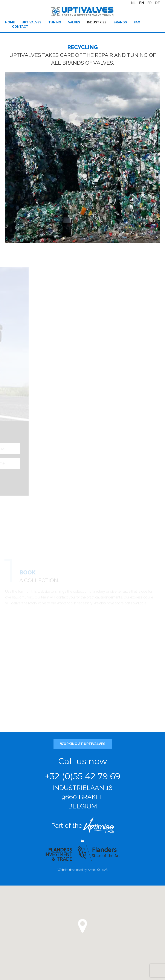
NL (133, 3)
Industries (97, 22)
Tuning (55, 22)
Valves (74, 22)
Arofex (92, 870)
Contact (20, 27)
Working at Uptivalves (83, 744)
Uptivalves (32, 22)
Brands (120, 22)
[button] (82, 926)
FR (150, 3)
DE (157, 3)
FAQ (137, 22)
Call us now (83, 761)
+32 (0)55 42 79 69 (83, 776)
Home (10, 22)
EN (142, 3)
